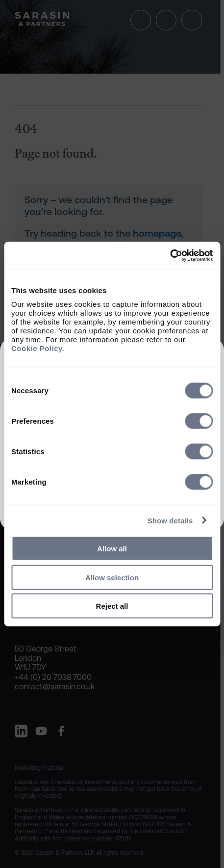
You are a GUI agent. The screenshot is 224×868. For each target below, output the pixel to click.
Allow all (112, 549)
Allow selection (112, 577)
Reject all (112, 606)
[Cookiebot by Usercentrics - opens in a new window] (170, 256)
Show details (170, 520)
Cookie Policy (37, 348)
